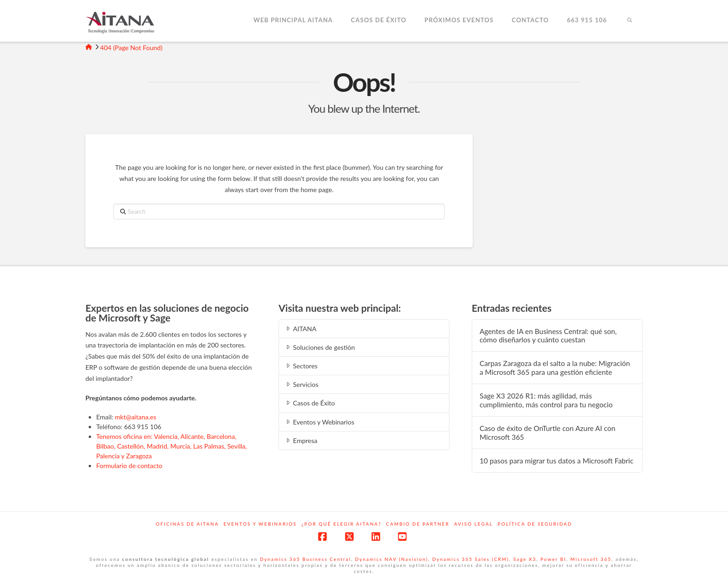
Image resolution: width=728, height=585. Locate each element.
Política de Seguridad (535, 524)
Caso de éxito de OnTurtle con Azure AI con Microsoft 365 (547, 433)
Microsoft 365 (591, 559)
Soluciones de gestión (320, 347)
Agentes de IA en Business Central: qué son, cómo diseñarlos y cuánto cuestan (548, 336)
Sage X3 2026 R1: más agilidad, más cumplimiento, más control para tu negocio (546, 400)
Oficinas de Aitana (188, 524)
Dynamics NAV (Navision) (392, 559)
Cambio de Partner (418, 524)
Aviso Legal (474, 524)
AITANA (301, 329)
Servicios (302, 384)
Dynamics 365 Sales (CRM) (471, 559)
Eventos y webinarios (260, 524)
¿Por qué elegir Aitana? (341, 524)
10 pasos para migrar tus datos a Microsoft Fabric (557, 461)
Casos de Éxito (310, 403)
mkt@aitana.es (135, 417)
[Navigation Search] (629, 21)
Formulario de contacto (129, 466)
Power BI (553, 559)
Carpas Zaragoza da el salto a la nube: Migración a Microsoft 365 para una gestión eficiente (555, 368)
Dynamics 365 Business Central (305, 559)
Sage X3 (525, 559)
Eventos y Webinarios (319, 422)
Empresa (301, 440)
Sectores (301, 366)
